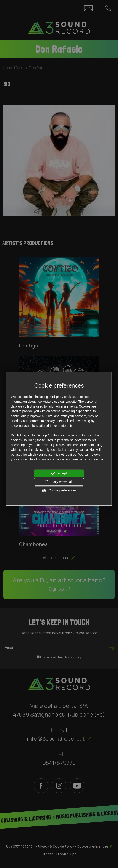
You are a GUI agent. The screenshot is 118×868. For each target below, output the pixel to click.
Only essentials (59, 482)
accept (59, 474)
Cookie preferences (59, 491)
